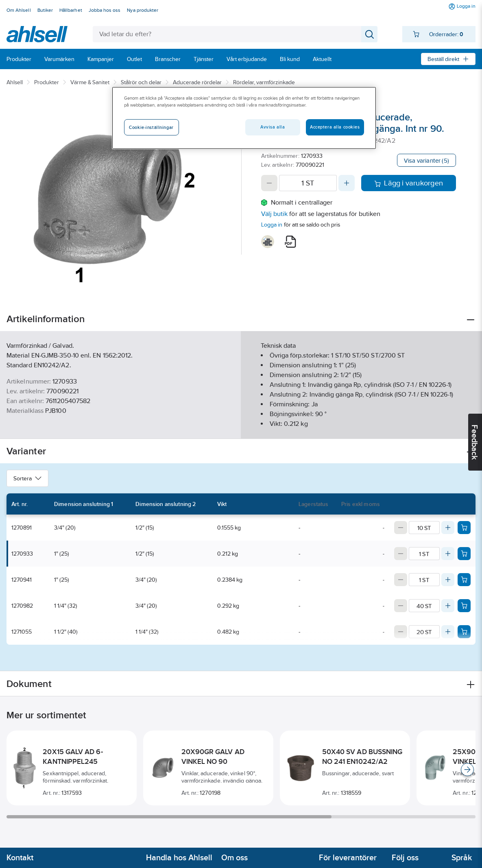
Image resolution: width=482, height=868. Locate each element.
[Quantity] (308, 183)
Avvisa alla (273, 127)
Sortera (27, 478)
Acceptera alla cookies (335, 127)
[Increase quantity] (347, 183)
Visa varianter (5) (426, 160)
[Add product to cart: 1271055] (464, 632)
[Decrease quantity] (269, 183)
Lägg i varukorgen (409, 183)
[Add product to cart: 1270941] (464, 580)
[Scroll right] (467, 770)
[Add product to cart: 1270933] (464, 554)
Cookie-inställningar (151, 127)
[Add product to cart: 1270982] (464, 606)
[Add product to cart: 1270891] (464, 528)
